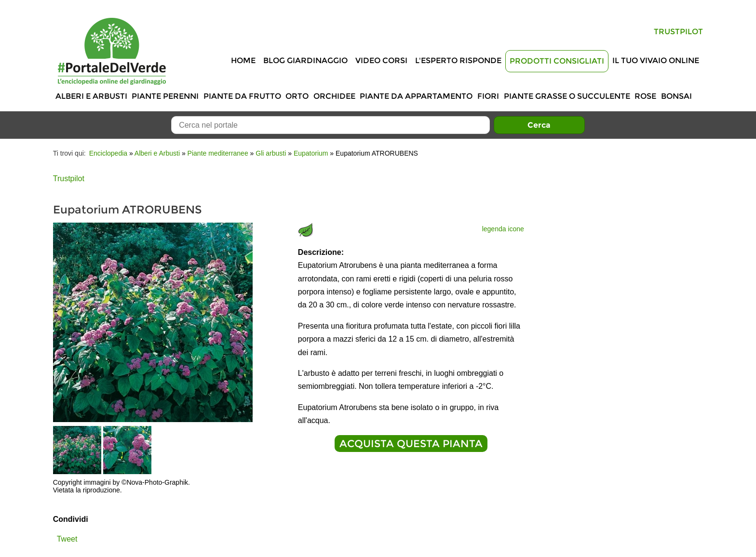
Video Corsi (381, 60)
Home (243, 60)
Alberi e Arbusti (91, 96)
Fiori (488, 96)
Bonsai (676, 96)
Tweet (67, 539)
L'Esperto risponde (458, 60)
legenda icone (503, 229)
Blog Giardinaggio (305, 60)
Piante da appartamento (416, 96)
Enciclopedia (108, 153)
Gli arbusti (271, 153)
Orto (297, 96)
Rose (645, 96)
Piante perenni (165, 96)
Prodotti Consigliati (557, 61)
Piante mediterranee (218, 153)
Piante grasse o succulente (567, 96)
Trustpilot (678, 32)
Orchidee (334, 96)
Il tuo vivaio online (656, 60)
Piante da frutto (242, 96)
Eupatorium (311, 153)
